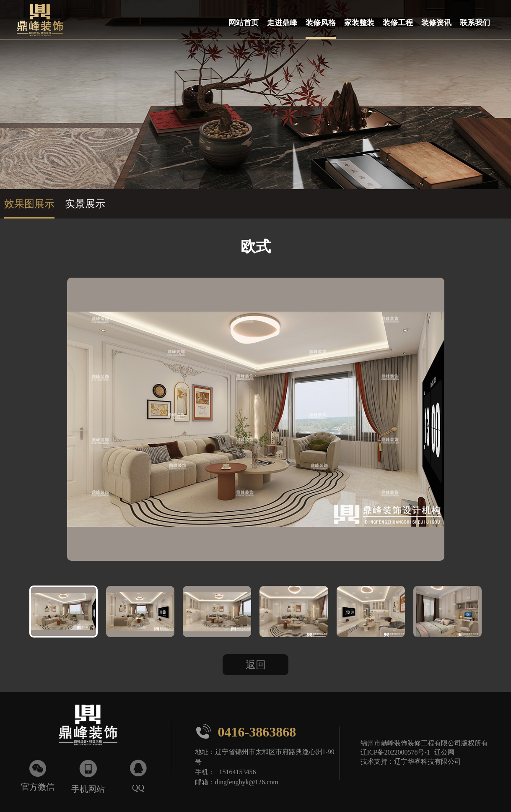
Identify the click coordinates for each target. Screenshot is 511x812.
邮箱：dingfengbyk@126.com (237, 782)
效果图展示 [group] (29, 204)
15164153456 (238, 772)
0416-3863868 (246, 732)
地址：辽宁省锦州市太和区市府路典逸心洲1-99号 (265, 757)
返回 (256, 665)
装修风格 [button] (321, 22)
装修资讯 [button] (436, 22)
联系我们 (475, 22)
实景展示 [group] (85, 204)
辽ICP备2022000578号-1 (395, 752)
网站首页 (244, 22)
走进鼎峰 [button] (282, 22)
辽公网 (444, 752)
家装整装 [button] (359, 22)
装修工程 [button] (398, 22)
